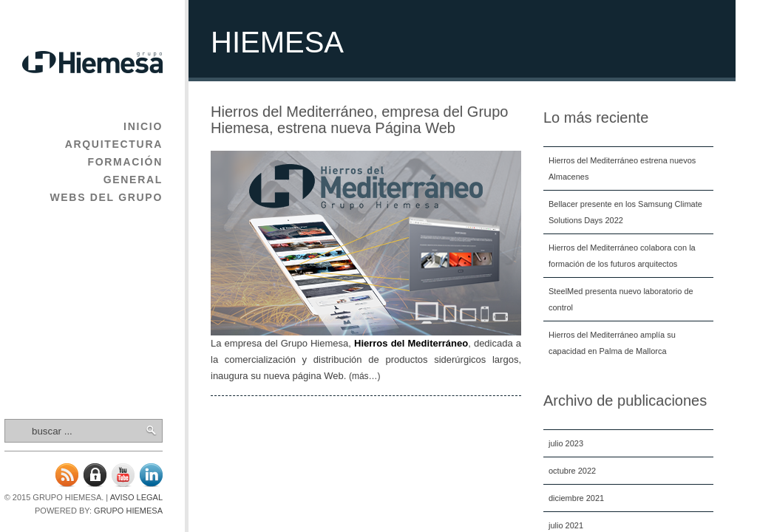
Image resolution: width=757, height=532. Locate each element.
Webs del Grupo (106, 197)
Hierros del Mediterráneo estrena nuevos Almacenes (622, 168)
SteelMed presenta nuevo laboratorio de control (621, 299)
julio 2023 (566, 443)
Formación (125, 162)
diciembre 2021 (576, 498)
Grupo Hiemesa (128, 511)
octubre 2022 (572, 471)
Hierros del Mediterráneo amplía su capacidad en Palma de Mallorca (612, 343)
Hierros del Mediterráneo (411, 343)
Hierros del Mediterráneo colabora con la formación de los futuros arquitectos (622, 256)
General (133, 180)
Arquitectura (114, 144)
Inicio (143, 126)
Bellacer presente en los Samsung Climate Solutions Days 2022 (625, 212)
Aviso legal (136, 497)
